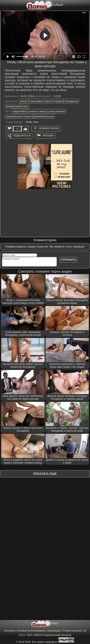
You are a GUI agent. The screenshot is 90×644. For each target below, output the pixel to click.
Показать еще (45, 474)
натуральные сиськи (19, 116)
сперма (58, 101)
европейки (20, 111)
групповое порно (40, 101)
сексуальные (57, 111)
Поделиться (22, 136)
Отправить (68, 260)
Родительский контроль (58, 635)
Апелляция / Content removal (64, 631)
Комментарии (49, 128)
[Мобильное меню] (3, 5)
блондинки (71, 101)
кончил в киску (37, 111)
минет (24, 101)
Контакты (9, 631)
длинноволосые (44, 116)
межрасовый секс (17, 106)
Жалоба (48, 136)
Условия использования (31, 631)
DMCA (38, 635)
